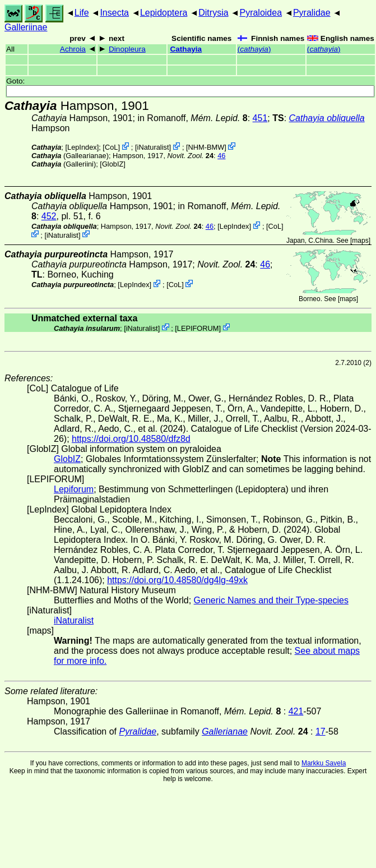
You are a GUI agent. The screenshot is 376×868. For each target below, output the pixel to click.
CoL (111, 147)
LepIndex (82, 147)
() (254, 49)
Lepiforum (74, 489)
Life (82, 13)
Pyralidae (312, 13)
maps (360, 241)
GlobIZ (113, 164)
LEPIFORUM (198, 328)
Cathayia (186, 49)
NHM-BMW (206, 147)
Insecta (114, 13)
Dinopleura (127, 49)
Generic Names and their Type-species (271, 600)
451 (260, 118)
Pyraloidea (261, 13)
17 (321, 731)
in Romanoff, (192, 118)
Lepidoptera (164, 13)
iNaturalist (153, 147)
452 (49, 216)
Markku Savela (324, 763)
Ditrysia (213, 13)
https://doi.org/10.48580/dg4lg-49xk (177, 580)
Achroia (73, 49)
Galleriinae (26, 27)
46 (221, 156)
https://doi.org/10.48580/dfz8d (131, 439)
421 (296, 711)
